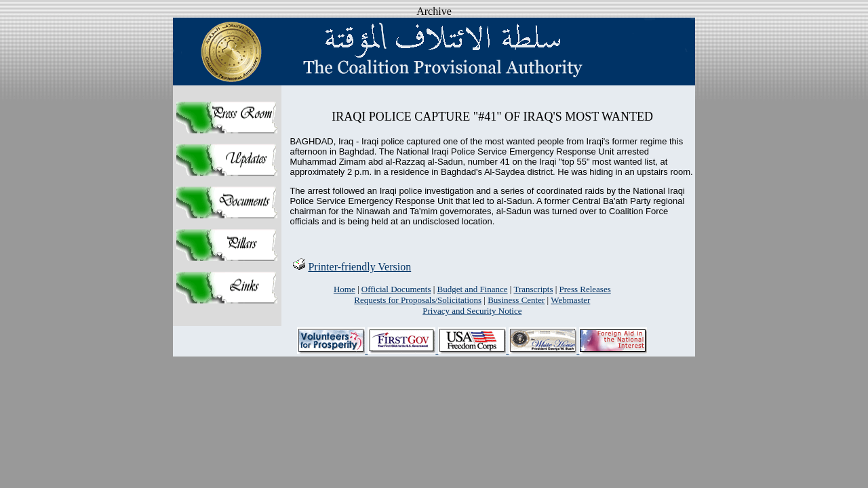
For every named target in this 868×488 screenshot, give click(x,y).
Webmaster (570, 300)
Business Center (516, 300)
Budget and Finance (473, 289)
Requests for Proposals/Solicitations (418, 300)
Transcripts (533, 289)
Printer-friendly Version (352, 267)
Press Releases (585, 289)
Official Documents (396, 289)
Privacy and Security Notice (472, 311)
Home (344, 289)
